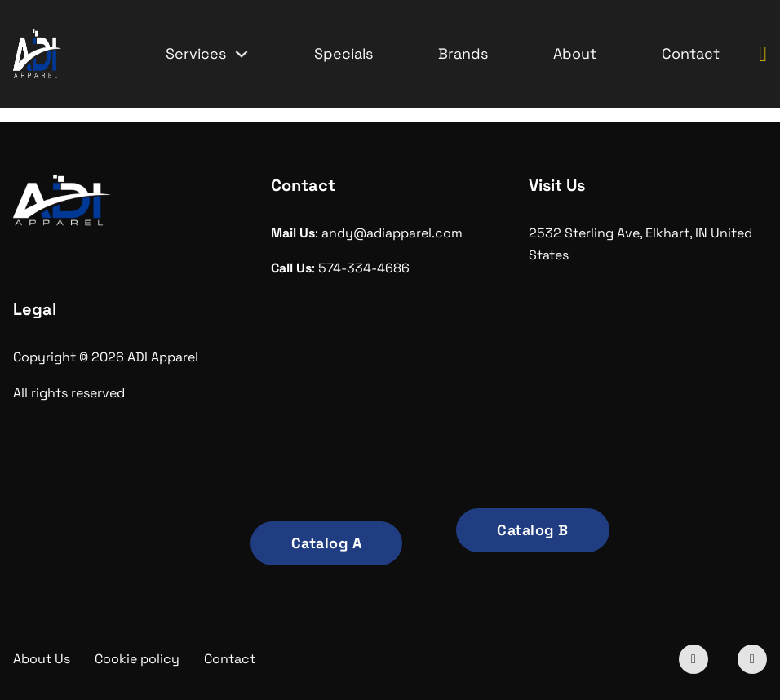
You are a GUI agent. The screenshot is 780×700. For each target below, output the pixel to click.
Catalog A (327, 543)
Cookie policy (137, 659)
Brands (463, 53)
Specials (343, 53)
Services (196, 53)
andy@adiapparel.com (392, 233)
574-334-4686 (364, 268)
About (575, 53)
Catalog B (533, 530)
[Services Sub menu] (242, 54)
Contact (691, 53)
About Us (42, 659)
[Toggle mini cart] (763, 54)
